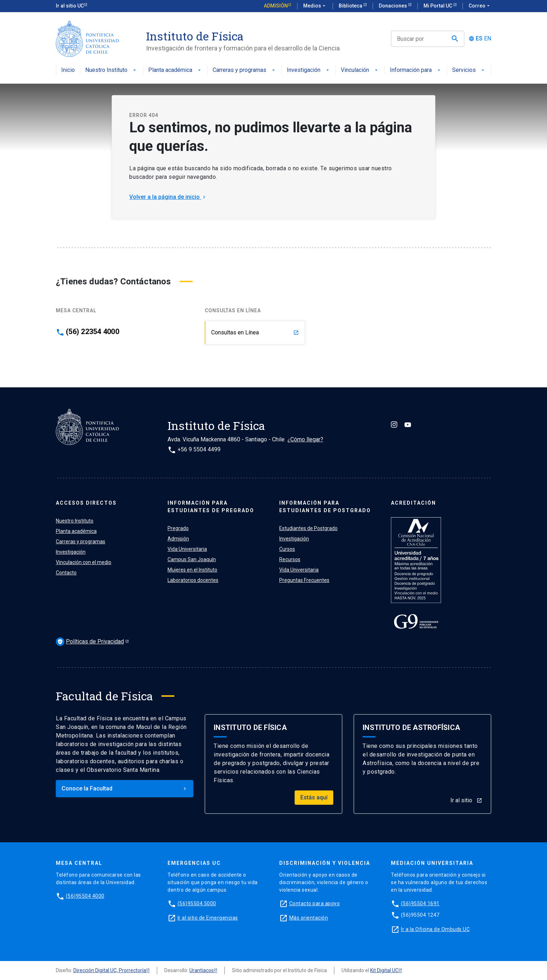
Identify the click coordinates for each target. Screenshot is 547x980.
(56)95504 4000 (85, 896)
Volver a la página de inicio (168, 197)
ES (479, 39)
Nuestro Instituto (111, 70)
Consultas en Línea (255, 332)
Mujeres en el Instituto (192, 570)
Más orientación (309, 918)
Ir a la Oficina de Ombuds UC (435, 929)
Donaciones (393, 6)
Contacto (66, 573)
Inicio (68, 70)
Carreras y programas (245, 70)
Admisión (276, 6)
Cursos (287, 549)
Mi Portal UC (438, 6)
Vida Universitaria (187, 549)
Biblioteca (351, 6)
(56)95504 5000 (197, 903)
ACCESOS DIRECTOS (86, 503)
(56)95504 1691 (420, 903)
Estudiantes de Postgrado (308, 528)
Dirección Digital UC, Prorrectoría (110, 970)
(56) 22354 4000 (93, 332)
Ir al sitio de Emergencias (208, 918)
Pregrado (178, 528)
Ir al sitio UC (70, 6)
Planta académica (175, 70)
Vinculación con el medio (84, 562)
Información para (416, 70)
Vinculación (360, 70)
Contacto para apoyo (315, 903)
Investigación (309, 70)
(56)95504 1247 (420, 915)
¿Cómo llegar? (305, 439)
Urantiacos (202, 970)
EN (488, 39)
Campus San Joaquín (192, 559)
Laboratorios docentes (193, 580)
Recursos (290, 559)
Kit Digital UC (384, 970)
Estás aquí (314, 797)
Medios (315, 6)
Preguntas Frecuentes (304, 580)
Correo (480, 6)
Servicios (469, 70)
